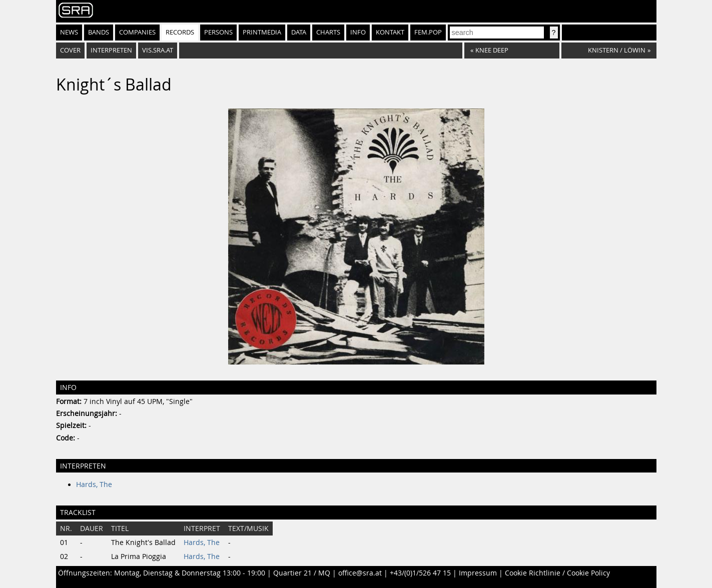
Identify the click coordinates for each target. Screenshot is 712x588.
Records (180, 32)
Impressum (478, 573)
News (69, 32)
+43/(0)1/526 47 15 (420, 573)
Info (358, 32)
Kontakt (390, 32)
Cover (70, 50)
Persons (218, 32)
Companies (137, 32)
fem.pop (428, 32)
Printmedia (262, 32)
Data (299, 32)
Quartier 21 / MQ (302, 573)
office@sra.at (360, 573)
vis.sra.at (158, 50)
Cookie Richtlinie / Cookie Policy (557, 573)
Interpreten (111, 50)
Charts (328, 32)
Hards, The (94, 484)
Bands (99, 32)
